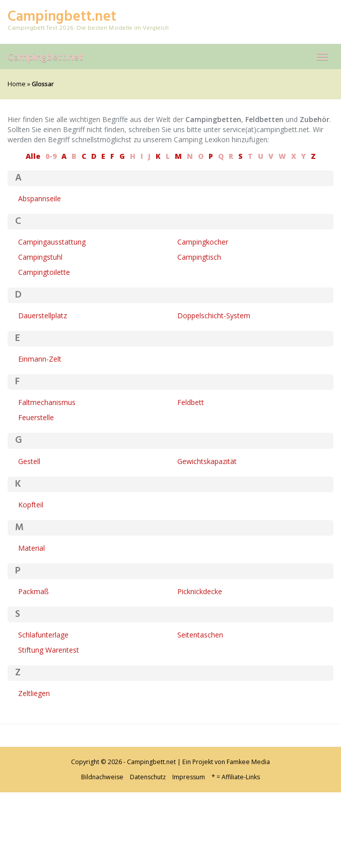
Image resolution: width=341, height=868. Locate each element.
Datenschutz (148, 777)
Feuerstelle (36, 417)
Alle (33, 156)
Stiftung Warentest (49, 650)
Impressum (189, 777)
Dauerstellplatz (43, 315)
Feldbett (191, 402)
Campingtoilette (44, 272)
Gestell (29, 461)
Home (17, 84)
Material (31, 548)
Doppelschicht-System (214, 315)
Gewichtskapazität (207, 461)
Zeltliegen (34, 693)
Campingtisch (199, 257)
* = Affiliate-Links (236, 777)
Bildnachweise (102, 777)
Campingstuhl (40, 257)
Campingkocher (203, 242)
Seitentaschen (200, 635)
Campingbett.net (45, 56)
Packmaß (33, 591)
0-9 (51, 156)
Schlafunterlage (43, 635)
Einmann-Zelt (40, 359)
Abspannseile (40, 198)
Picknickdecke (200, 591)
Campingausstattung (52, 242)
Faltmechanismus (47, 402)
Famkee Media (248, 762)
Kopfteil (31, 505)
